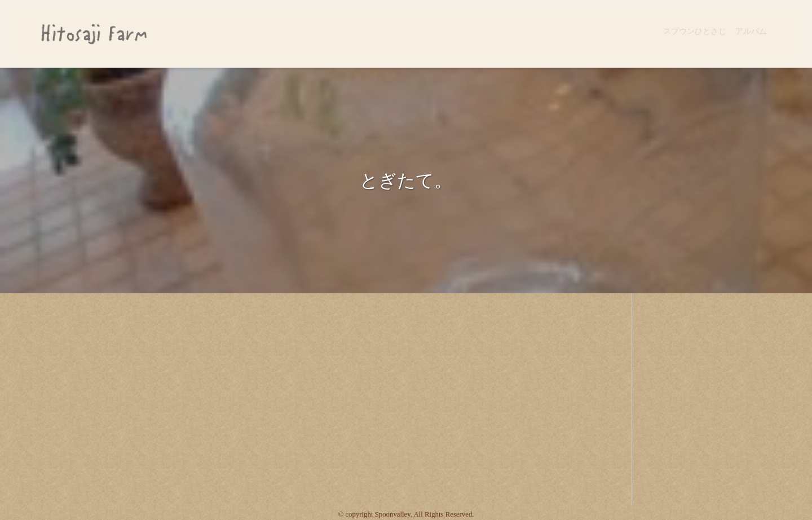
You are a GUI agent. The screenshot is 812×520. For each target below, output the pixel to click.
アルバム (751, 31)
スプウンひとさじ (695, 31)
